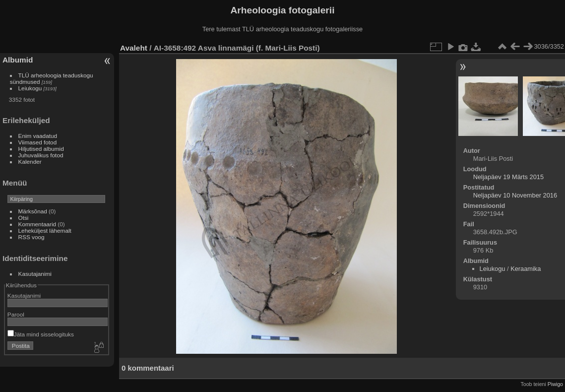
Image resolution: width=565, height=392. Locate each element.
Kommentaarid (37, 224)
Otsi (24, 218)
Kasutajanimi (35, 274)
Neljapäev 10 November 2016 (515, 195)
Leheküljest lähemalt (45, 230)
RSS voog (31, 237)
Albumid (18, 60)
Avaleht (134, 48)
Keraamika (526, 269)
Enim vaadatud (38, 136)
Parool (16, 314)
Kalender (30, 162)
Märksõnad (33, 211)
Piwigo (555, 384)
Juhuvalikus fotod (41, 155)
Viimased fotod (38, 142)
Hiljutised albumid (41, 149)
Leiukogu (30, 88)
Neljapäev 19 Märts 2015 (508, 177)
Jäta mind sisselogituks (41, 334)
